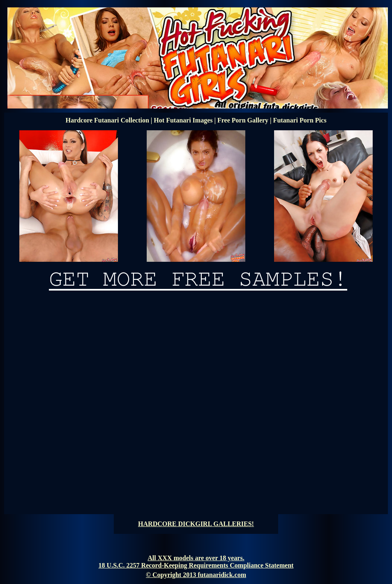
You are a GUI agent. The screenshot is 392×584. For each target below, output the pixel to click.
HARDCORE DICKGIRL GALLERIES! (196, 524)
